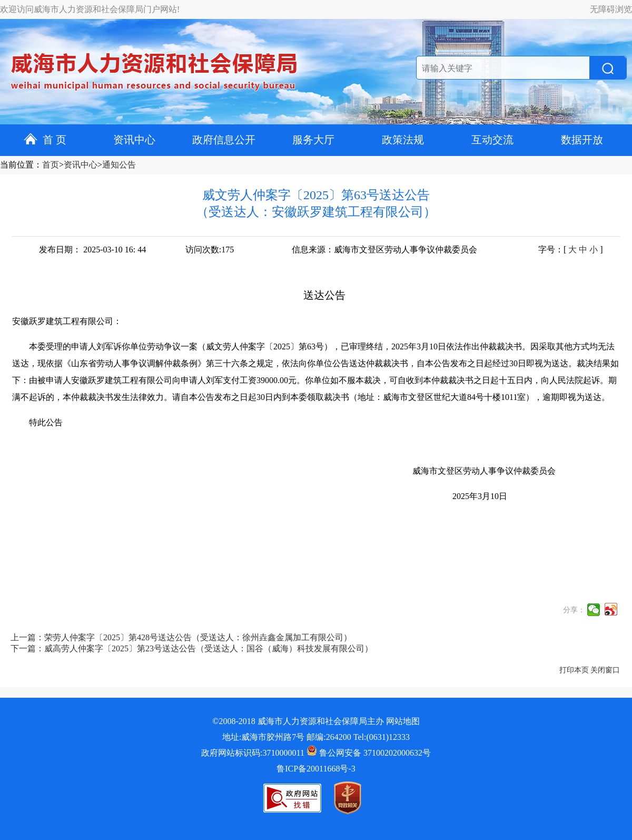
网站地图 (403, 721)
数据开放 (582, 140)
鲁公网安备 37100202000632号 (369, 753)
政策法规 (403, 140)
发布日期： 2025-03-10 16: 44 (92, 250)
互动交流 (492, 140)
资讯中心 (134, 140)
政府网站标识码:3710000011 (253, 753)
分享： (574, 610)
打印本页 (574, 670)
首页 (51, 165)
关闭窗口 (605, 670)
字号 (547, 250)
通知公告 (119, 165)
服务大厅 (313, 140)
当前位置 (17, 165)
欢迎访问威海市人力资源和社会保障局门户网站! (90, 9)
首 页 (45, 140)
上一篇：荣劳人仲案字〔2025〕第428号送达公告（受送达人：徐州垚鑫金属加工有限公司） (181, 637)
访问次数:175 (210, 250)
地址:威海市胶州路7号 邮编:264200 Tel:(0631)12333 (316, 737)
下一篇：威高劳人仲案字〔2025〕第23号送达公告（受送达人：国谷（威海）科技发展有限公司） (192, 648)
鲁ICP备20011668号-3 (316, 769)
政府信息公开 (224, 140)
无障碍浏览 (611, 9)
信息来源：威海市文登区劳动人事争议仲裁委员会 (384, 250)
